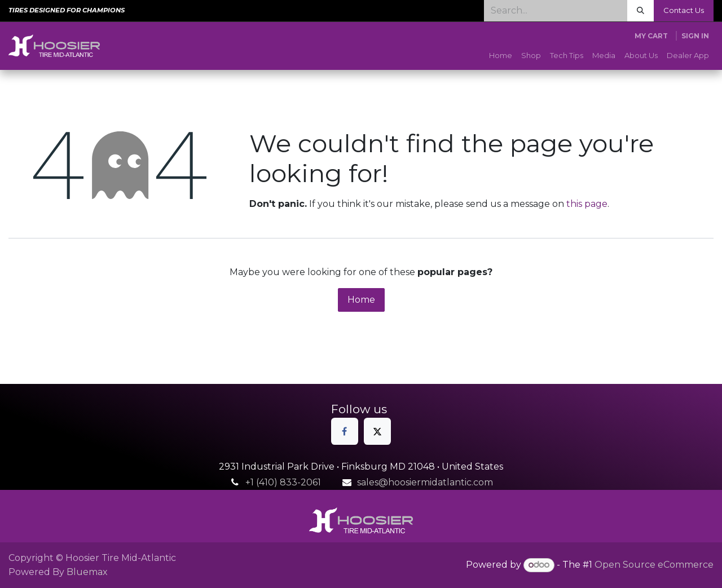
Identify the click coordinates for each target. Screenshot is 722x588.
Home (361, 300)
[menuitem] (501, 56)
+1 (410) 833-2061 (283, 482)
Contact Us (684, 10)
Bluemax (87, 572)
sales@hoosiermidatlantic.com (425, 482)
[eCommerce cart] (651, 36)
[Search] (640, 11)
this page (587, 204)
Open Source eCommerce (654, 565)
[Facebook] (345, 431)
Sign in (695, 36)
